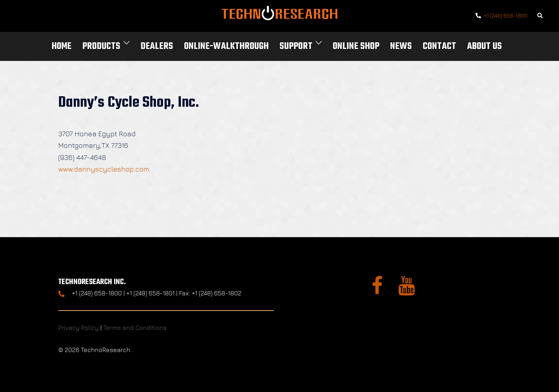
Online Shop (356, 46)
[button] (540, 16)
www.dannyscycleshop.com (104, 169)
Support (296, 46)
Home (62, 46)
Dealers (157, 46)
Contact (439, 46)
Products (101, 46)
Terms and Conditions (135, 328)
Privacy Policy (78, 328)
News (401, 46)
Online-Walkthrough (226, 46)
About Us (484, 46)
